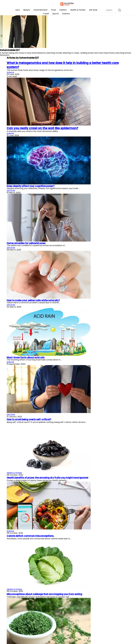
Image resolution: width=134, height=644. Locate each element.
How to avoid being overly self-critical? (29, 419)
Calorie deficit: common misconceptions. (30, 536)
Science (66, 14)
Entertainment (41, 10)
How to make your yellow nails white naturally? (33, 300)
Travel (46, 14)
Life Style (93, 10)
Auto (18, 10)
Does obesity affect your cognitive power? (31, 186)
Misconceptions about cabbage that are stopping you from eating (44, 594)
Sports (56, 14)
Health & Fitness (78, 10)
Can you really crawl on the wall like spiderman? (42, 128)
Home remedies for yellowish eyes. (26, 243)
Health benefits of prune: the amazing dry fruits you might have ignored (47, 478)
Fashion (63, 10)
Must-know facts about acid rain (26, 357)
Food (53, 10)
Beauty (27, 10)
